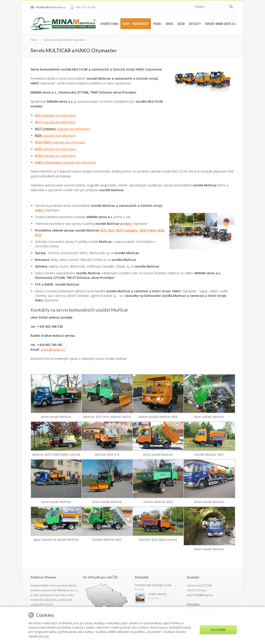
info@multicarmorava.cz (51, 7)
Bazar (181, 24)
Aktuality (195, 24)
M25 (55, 156)
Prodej (157, 24)
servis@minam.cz (53, 349)
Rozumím (218, 630)
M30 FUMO (60, 142)
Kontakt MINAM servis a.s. (221, 24)
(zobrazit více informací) (59, 115)
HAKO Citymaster (65, 162)
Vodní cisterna (157, 594)
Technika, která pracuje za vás (153, 585)
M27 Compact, (128, 230)
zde (47, 636)
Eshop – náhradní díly (136, 24)
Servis (169, 24)
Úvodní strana (109, 24)
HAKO (39, 210)
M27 (55, 122)
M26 (55, 149)
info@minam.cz (204, 595)
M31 (38, 115)
